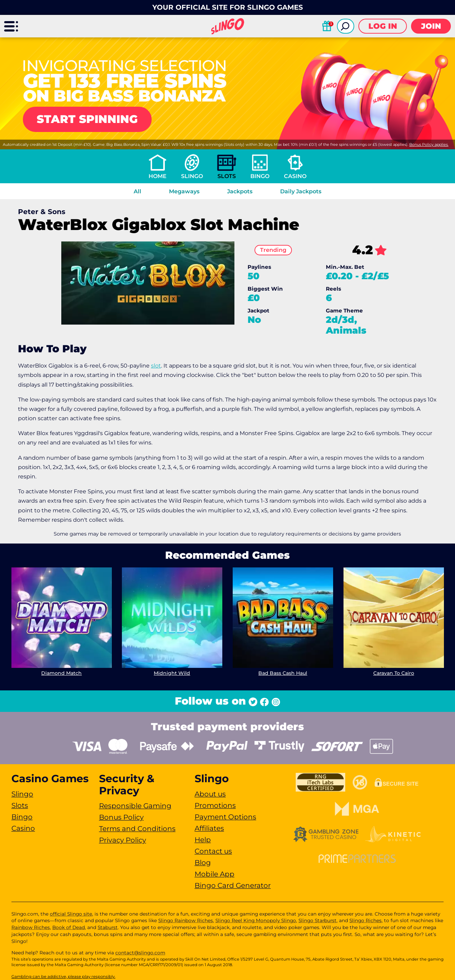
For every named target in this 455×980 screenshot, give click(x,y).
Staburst (108, 927)
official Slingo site (71, 914)
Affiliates (209, 828)
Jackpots (240, 191)
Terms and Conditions (137, 829)
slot (156, 366)
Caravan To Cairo (393, 673)
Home (158, 176)
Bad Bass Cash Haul (283, 673)
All (137, 191)
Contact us (213, 851)
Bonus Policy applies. (429, 144)
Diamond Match (61, 673)
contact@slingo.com (140, 953)
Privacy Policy (123, 840)
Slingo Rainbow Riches (186, 920)
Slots (227, 176)
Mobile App (215, 874)
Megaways (184, 191)
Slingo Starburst (318, 920)
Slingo (192, 176)
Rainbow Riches (31, 927)
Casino (295, 176)
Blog (203, 863)
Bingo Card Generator (233, 885)
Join (431, 26)
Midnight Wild (172, 673)
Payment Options (225, 817)
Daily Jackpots (301, 191)
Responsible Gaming (135, 806)
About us (210, 794)
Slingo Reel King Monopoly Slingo (256, 920)
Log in (383, 26)
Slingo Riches (365, 920)
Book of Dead (69, 927)
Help (203, 840)
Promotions (215, 805)
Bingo (260, 176)
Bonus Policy (121, 817)
